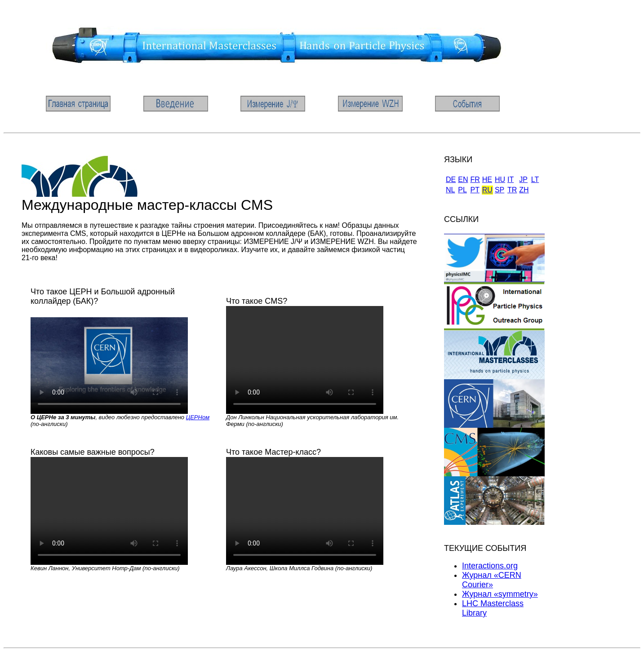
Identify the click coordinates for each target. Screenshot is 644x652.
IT (511, 180)
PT (475, 190)
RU (487, 190)
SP (500, 190)
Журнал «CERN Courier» (492, 580)
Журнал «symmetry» (500, 594)
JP (523, 180)
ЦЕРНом (198, 417)
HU (500, 180)
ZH (524, 190)
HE (487, 180)
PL (462, 190)
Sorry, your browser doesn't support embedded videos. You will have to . (109, 360)
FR (475, 180)
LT (535, 180)
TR (512, 190)
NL (450, 190)
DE (451, 180)
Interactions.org (490, 566)
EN (463, 180)
